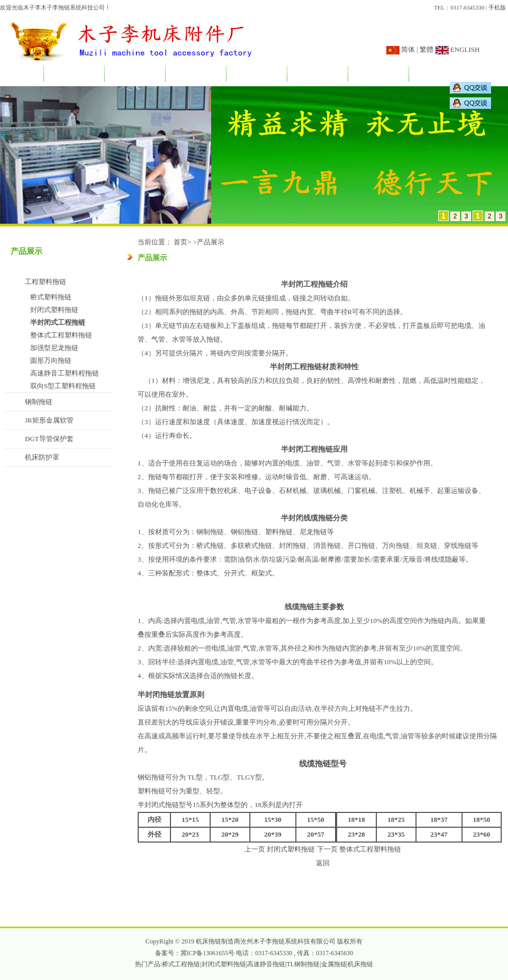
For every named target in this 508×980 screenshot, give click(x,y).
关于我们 (74, 74)
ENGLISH (464, 49)
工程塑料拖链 (46, 282)
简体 (408, 49)
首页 (22, 74)
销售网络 (378, 74)
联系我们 (439, 74)
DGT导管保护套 (49, 439)
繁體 (427, 49)
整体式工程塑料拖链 (61, 335)
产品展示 (196, 74)
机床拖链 (360, 964)
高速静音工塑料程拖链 (65, 373)
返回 (323, 863)
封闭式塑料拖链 (54, 310)
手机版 (497, 7)
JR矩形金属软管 (49, 420)
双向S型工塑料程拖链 (63, 386)
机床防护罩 (42, 457)
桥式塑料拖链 (51, 297)
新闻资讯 (135, 74)
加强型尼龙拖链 (54, 348)
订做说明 (317, 74)
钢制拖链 (39, 402)
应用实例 (257, 74)
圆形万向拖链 (51, 360)
